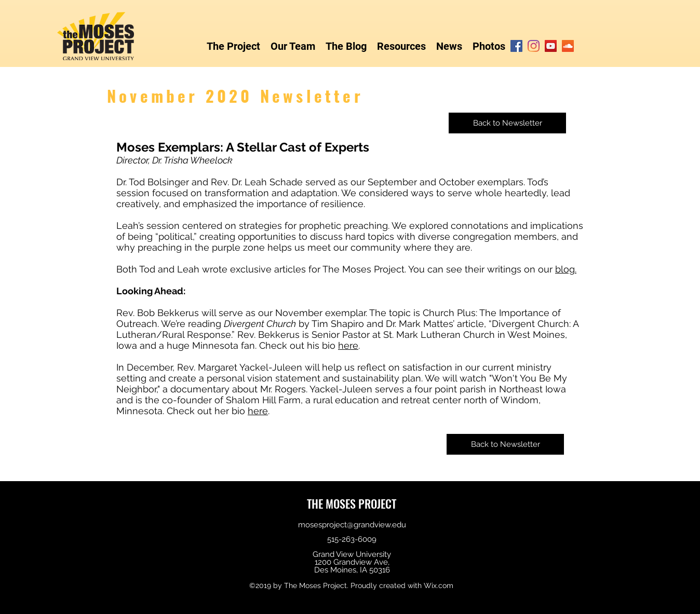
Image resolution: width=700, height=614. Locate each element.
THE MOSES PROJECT (352, 503)
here (348, 345)
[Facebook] (516, 46)
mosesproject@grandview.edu (352, 525)
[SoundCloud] (568, 46)
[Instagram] (534, 46)
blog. (566, 269)
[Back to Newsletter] (507, 123)
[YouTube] (551, 46)
